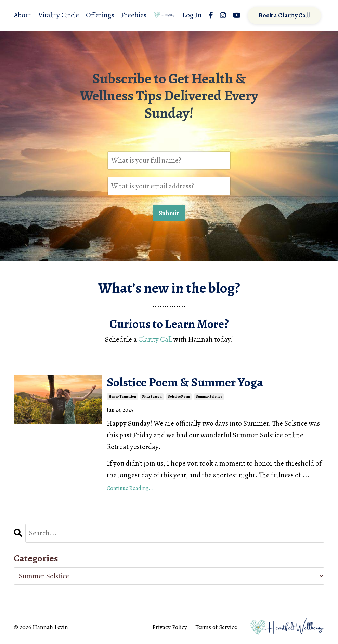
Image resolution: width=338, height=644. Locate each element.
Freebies (134, 15)
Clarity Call (155, 339)
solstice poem (179, 396)
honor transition (122, 396)
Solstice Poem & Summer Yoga (185, 382)
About (23, 15)
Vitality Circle (59, 15)
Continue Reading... (130, 488)
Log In (192, 15)
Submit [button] (169, 213)
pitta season (152, 396)
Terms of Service (216, 627)
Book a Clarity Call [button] (284, 15)
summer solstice (209, 396)
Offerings (100, 15)
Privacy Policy (170, 627)
